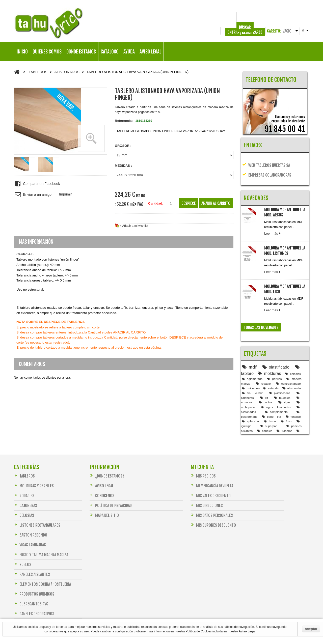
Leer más (273, 223)
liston (270, 404)
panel (264, 418)
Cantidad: (156, 203)
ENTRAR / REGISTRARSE (245, 32)
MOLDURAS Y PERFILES (34, 477)
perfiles (275, 361)
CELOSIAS (24, 507)
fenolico (293, 399)
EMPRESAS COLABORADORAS (267, 171)
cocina (265, 385)
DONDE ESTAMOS (81, 52)
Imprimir (65, 194)
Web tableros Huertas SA (266, 161)
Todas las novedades (261, 317)
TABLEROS (38, 72)
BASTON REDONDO (31, 526)
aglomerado (252, 361)
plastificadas (280, 375)
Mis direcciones (207, 497)
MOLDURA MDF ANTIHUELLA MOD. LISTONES (285, 240)
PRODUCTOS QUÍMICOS (34, 585)
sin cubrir (252, 375)
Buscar (301, 17)
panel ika (271, 399)
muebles (282, 380)
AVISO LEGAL (150, 52)
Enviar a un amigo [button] (33, 195)
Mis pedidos (203, 467)
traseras (284, 413)
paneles (265, 413)
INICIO (22, 52)
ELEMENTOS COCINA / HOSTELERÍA (42, 576)
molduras (269, 356)
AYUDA (129, 52)
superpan (269, 409)
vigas (284, 385)
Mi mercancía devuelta (212, 477)
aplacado (250, 404)
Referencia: (124, 121)
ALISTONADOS (67, 72)
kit (264, 380)
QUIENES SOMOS (47, 52)
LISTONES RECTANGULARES (37, 516)
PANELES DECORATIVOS (34, 605)
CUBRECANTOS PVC (31, 595)
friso (286, 404)
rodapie (263, 366)
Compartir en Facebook (37, 184)
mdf (249, 350)
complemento (276, 394)
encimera (283, 418)
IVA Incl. (142, 195)
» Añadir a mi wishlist (134, 226)
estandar (271, 371)
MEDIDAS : (123, 166)
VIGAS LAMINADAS (30, 536)
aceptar (311, 629)
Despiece (189, 203)
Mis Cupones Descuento (213, 516)
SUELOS (23, 556)
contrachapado (289, 366)
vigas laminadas (276, 390)
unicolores (251, 371)
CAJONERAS (25, 497)
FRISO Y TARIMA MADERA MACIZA (41, 546)
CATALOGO (110, 52)
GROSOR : (123, 146)
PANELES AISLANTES (32, 566)
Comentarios (32, 364)
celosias (293, 356)
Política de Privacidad (111, 497)
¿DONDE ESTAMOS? (107, 467)
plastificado (276, 350)
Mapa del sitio (104, 507)
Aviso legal (102, 477)
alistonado (292, 371)
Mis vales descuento (211, 487)
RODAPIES (24, 487)
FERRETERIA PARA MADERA (36, 615)
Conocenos (102, 487)
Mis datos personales (212, 507)
